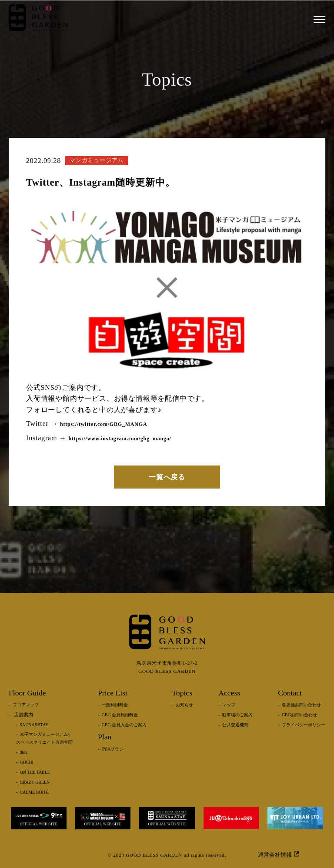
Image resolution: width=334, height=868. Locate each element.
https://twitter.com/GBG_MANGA (104, 424)
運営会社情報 (279, 855)
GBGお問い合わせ (299, 715)
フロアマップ (26, 705)
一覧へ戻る (167, 477)
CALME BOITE (34, 792)
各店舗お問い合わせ (301, 705)
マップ (229, 705)
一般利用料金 (115, 705)
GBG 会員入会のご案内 (124, 725)
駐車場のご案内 (237, 715)
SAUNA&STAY (34, 725)
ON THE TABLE (35, 772)
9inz (24, 752)
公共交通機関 (235, 725)
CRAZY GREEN (35, 782)
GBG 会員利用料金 (120, 715)
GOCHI (27, 762)
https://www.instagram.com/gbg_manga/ (120, 439)
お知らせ (184, 705)
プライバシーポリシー (304, 725)
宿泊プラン (113, 749)
